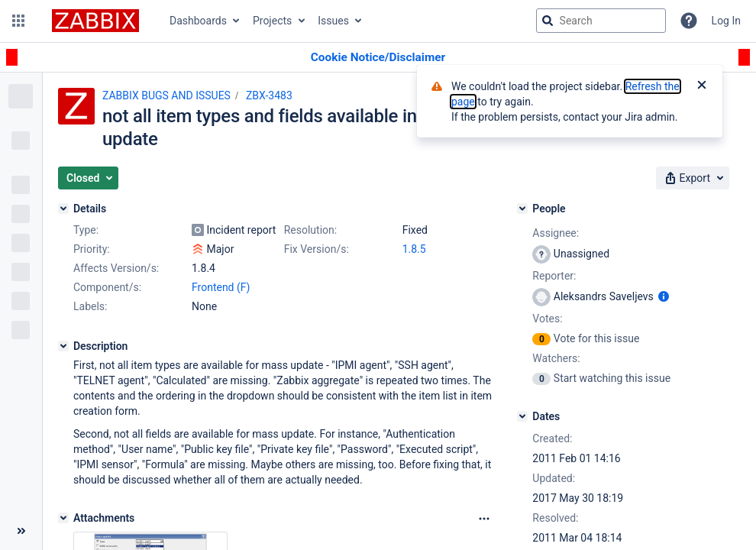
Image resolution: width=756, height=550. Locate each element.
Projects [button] (272, 21)
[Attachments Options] (484, 519)
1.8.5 (414, 249)
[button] (18, 21)
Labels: (90, 306)
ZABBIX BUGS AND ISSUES (166, 95)
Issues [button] (333, 21)
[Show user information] (664, 296)
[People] (522, 209)
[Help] (689, 21)
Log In (726, 21)
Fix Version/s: (317, 249)
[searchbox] (601, 21)
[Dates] (522, 416)
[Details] (63, 209)
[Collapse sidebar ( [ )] (21, 531)
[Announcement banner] (378, 58)
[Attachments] (63, 518)
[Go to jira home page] (95, 21)
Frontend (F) (221, 287)
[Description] (63, 346)
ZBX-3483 (269, 95)
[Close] (702, 86)
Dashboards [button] (198, 21)
